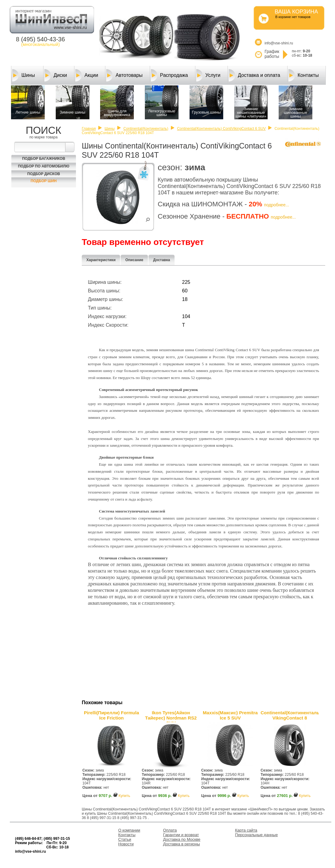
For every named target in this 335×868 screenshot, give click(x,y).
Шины (24, 75)
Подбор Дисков (44, 174)
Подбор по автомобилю (44, 166)
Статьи (125, 839)
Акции (87, 75)
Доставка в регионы (182, 844)
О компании (129, 830)
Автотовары (124, 75)
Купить (124, 796)
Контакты (304, 75)
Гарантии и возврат (181, 835)
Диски (56, 75)
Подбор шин (44, 181)
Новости (126, 844)
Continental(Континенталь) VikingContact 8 (290, 715)
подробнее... (277, 205)
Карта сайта (246, 830)
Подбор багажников (44, 159)
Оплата (170, 830)
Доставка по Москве (182, 839)
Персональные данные (257, 835)
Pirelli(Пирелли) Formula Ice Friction (111, 715)
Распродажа (169, 75)
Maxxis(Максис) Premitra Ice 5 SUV (230, 715)
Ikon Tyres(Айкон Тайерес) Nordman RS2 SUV (171, 716)
